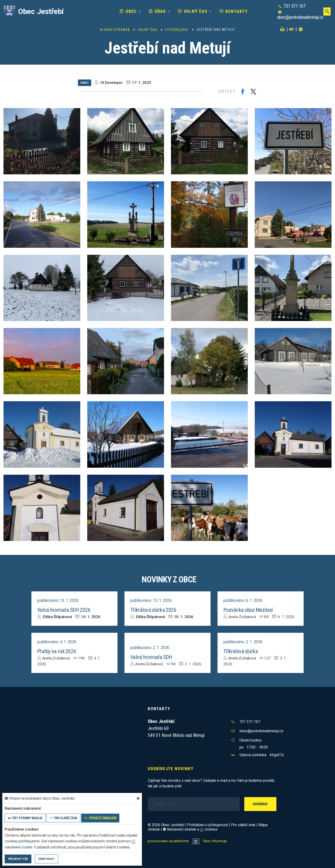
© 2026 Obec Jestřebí (166, 824)
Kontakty (218, 11)
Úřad (141, 11)
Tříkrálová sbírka (242, 651)
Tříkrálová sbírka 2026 (155, 610)
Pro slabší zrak (243, 824)
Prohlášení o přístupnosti (208, 824)
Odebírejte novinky (171, 768)
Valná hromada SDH (153, 657)
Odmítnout (46, 859)
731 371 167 (292, 6)
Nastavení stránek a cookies (190, 829)
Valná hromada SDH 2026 (66, 610)
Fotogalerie (177, 30)
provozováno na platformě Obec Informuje (189, 840)
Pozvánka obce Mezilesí (250, 610)
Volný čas (177, 11)
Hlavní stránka (115, 30)
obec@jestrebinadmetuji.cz (298, 17)
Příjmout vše (18, 859)
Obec (112, 11)
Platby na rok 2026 (58, 651)
